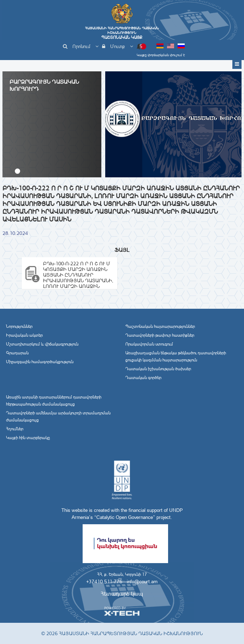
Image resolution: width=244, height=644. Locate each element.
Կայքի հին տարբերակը (28, 438)
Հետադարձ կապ (122, 594)
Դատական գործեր (143, 378)
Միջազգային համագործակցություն (40, 362)
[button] (17, 171)
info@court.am (142, 581)
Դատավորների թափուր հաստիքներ (160, 335)
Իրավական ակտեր (24, 335)
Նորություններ (19, 326)
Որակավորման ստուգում (149, 344)
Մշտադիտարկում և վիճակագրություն (42, 344)
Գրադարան (17, 353)
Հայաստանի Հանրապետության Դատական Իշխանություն (122, 33)
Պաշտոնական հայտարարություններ (160, 326)
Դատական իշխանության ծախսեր (158, 369)
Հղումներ (15, 429)
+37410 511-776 (104, 581)
